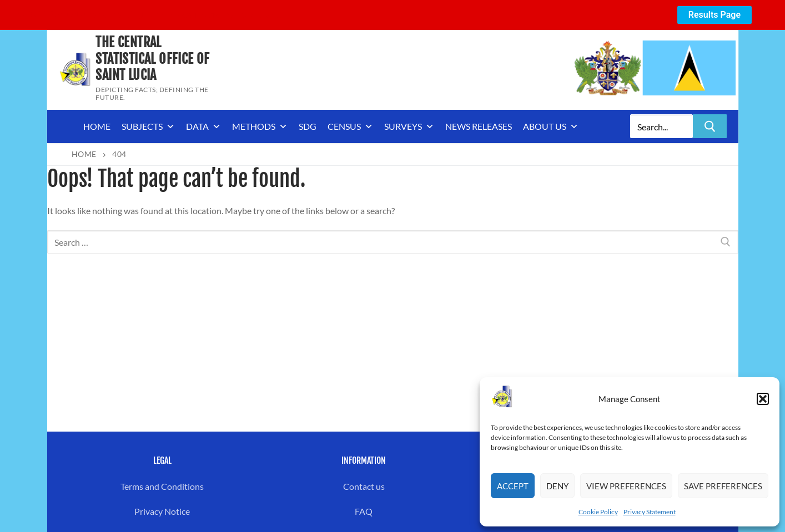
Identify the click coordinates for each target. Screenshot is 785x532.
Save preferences (723, 486)
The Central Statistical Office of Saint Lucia (152, 59)
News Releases (479, 126)
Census (350, 126)
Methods (260, 126)
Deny (557, 486)
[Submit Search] (710, 126)
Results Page (714, 15)
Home (97, 126)
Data (203, 126)
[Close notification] (767, 15)
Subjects (148, 126)
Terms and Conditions (162, 486)
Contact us (364, 486)
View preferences (626, 486)
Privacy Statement (650, 512)
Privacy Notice (162, 511)
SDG (308, 126)
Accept (513, 486)
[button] (763, 399)
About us (551, 126)
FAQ (364, 511)
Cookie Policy (598, 512)
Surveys (409, 126)
